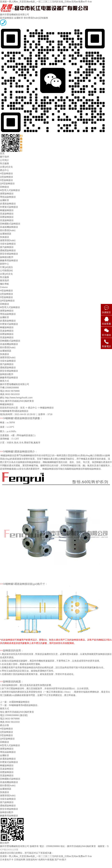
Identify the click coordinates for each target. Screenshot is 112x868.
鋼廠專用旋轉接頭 (9, 260)
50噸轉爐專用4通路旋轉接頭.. (24, 705)
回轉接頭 (4, 187)
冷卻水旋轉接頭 (8, 244)
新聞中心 (4, 264)
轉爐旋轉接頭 (7, 210)
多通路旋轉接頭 (8, 204)
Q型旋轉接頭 (6, 177)
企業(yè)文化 (6, 167)
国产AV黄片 (60, 860)
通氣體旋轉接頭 (8, 250)
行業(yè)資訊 (6, 267)
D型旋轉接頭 (6, 180)
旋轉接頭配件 (7, 257)
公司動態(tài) (6, 270)
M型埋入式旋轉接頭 (10, 190)
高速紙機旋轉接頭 (9, 227)
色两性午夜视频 (46, 860)
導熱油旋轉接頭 (8, 197)
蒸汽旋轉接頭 (7, 247)
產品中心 (4, 170)
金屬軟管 (4, 200)
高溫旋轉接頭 (7, 220)
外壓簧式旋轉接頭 (9, 207)
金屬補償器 (6, 234)
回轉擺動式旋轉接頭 (10, 224)
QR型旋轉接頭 (7, 184)
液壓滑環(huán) (8, 240)
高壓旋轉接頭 (7, 217)
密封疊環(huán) (8, 230)
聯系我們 (4, 281)
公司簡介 (4, 160)
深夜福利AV (32, 860)
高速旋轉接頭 (7, 214)
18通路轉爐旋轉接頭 (19, 702)
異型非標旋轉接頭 (9, 254)
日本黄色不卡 (7, 860)
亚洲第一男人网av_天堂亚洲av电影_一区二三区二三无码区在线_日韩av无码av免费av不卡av (46, 2)
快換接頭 (4, 237)
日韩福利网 (20, 860)
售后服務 (4, 163)
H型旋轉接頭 (6, 173)
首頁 (2, 153)
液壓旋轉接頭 (7, 194)
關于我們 (4, 157)
